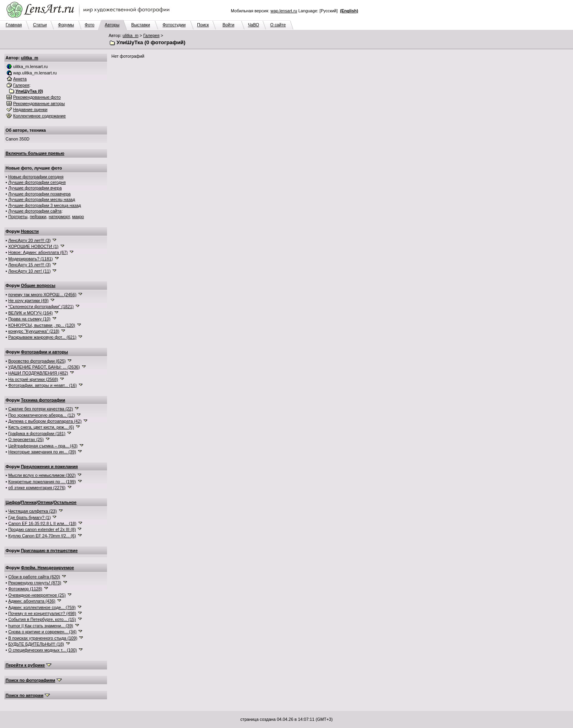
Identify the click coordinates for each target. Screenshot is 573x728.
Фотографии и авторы (45, 352)
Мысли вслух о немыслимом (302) (42, 475)
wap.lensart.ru (284, 11)
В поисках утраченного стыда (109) (43, 638)
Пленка (29, 502)
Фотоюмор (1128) (25, 589)
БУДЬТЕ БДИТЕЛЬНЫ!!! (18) (36, 644)
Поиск (203, 25)
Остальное (65, 502)
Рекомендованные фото (37, 97)
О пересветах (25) (26, 439)
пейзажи (38, 217)
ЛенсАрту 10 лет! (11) (30, 271)
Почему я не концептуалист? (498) (42, 613)
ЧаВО (253, 25)
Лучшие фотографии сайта (35, 211)
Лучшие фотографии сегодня (37, 182)
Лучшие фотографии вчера (35, 188)
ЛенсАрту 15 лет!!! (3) (30, 265)
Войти (228, 25)
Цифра (13, 502)
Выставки (141, 25)
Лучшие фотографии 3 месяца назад (45, 205)
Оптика (45, 502)
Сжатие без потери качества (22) (41, 409)
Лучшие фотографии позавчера (40, 194)
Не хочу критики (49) (28, 301)
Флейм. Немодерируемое (48, 568)
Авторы (112, 25)
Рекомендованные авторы (39, 103)
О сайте (278, 25)
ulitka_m (131, 35)
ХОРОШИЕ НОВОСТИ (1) (33, 246)
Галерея (151, 35)
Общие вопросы (38, 285)
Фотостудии (174, 25)
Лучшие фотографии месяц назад (42, 199)
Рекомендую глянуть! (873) (35, 583)
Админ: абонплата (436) (32, 601)
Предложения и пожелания (50, 466)
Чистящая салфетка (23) (33, 511)
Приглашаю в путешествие (49, 550)
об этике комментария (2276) (37, 488)
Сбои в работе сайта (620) (34, 577)
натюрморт (59, 217)
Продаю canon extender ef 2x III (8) (42, 529)
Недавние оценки (30, 109)
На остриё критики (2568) (33, 379)
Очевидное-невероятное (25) (37, 595)
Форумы (66, 25)
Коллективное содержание (39, 116)
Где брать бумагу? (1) (30, 517)
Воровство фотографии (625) (37, 361)
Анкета (20, 79)
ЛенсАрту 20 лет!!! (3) (30, 240)
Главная (14, 25)
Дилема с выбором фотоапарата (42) (45, 421)
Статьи (40, 25)
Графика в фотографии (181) (37, 433)
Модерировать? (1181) (31, 259)
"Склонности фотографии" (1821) (41, 306)
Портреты (18, 217)
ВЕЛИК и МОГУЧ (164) (31, 313)
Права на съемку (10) (29, 319)
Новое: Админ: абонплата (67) (38, 252)
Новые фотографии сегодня (36, 177)
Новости (30, 231)
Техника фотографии (43, 400)
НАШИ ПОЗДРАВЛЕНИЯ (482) (38, 373)
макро (78, 217)
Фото (90, 25)
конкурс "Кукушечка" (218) (34, 331)
